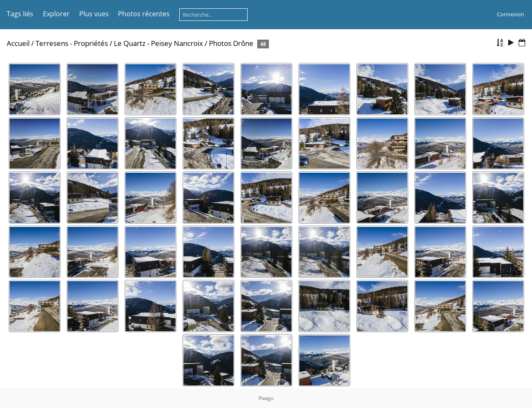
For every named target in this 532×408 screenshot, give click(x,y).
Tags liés (20, 14)
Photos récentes (144, 14)
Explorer (56, 14)
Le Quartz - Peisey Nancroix (158, 43)
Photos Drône (231, 43)
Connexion (511, 14)
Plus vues (94, 14)
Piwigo (266, 398)
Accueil (18, 43)
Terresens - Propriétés (72, 43)
